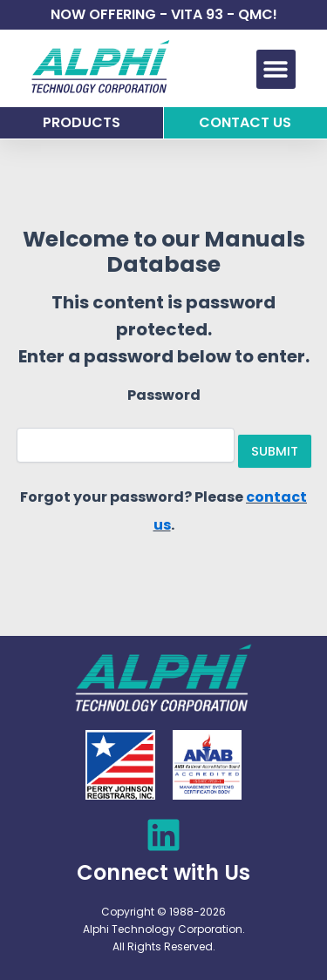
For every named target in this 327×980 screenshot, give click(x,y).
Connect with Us (163, 872)
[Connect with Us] (163, 835)
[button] (276, 69)
